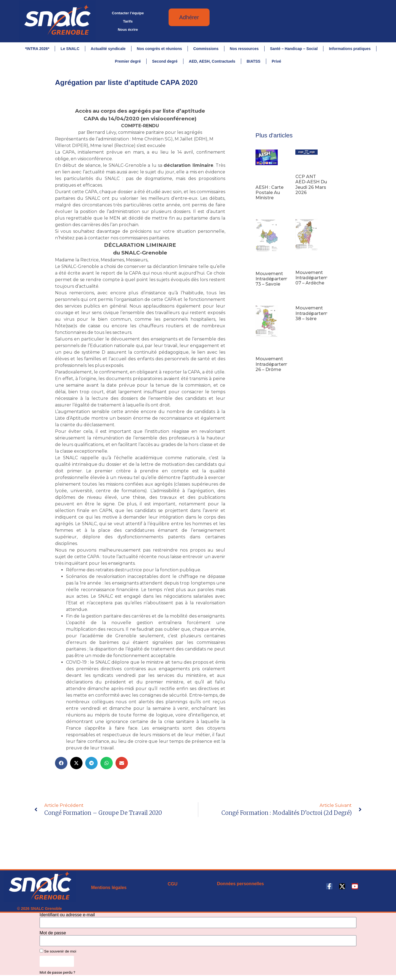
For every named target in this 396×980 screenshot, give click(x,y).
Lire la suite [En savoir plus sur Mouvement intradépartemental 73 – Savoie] (265, 295)
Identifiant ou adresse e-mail (67, 917)
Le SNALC (70, 49)
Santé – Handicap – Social (294, 49)
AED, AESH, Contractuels (212, 61)
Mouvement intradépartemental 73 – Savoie (277, 281)
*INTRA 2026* (37, 49)
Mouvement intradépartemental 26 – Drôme (277, 366)
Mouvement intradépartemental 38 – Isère (317, 315)
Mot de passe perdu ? (57, 975)
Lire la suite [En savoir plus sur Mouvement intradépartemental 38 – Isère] (305, 329)
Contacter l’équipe (128, 13)
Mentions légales (109, 889)
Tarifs (128, 21)
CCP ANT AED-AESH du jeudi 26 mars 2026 (311, 187)
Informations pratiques (350, 49)
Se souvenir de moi (58, 953)
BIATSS (254, 61)
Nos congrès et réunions (159, 49)
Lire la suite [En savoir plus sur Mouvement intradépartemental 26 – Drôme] (265, 380)
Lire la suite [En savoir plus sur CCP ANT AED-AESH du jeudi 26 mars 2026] (305, 203)
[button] (61, 765)
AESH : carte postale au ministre (269, 194)
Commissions (206, 49)
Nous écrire (128, 30)
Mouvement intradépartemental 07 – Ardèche (317, 280)
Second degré (165, 61)
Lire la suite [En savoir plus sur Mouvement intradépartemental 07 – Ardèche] (305, 294)
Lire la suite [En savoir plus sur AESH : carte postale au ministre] (265, 209)
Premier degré (128, 61)
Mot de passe (53, 935)
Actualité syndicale (108, 49)
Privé (276, 61)
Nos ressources (244, 49)
